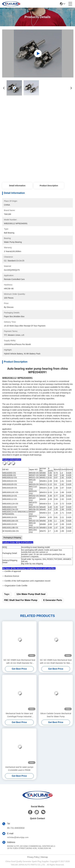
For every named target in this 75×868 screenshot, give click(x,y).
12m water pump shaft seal (31, 594)
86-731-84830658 (16, 828)
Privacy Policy (33, 857)
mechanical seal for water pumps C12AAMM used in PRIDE (19, 769)
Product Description (49, 186)
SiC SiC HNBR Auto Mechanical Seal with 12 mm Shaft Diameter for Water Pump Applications (56, 662)
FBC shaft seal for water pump (21, 600)
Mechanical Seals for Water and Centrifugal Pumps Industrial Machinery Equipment (19, 715)
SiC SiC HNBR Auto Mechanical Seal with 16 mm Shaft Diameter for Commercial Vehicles (19, 662)
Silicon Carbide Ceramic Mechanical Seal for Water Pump (56, 715)
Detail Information (17, 186)
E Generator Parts (53, 600)
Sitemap (44, 857)
